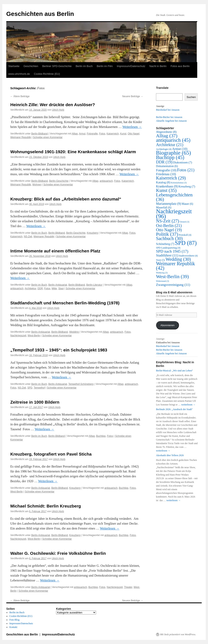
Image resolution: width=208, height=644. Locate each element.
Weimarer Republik (21, 137)
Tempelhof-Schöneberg (81, 384)
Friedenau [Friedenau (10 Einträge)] (166, 174)
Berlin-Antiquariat (58, 285)
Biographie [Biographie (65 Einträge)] (173, 153)
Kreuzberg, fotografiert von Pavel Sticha (51, 454)
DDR (40, 288)
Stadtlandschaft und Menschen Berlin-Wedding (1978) (65, 303)
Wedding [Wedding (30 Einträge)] (178, 259)
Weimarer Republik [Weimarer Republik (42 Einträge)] (175, 266)
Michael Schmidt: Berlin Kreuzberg (46, 506)
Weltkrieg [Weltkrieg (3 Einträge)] (162, 273)
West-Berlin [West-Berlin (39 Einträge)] (172, 276)
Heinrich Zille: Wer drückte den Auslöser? (53, 105)
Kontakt (13, 627)
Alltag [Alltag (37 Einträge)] (167, 136)
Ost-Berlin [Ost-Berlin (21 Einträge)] (169, 226)
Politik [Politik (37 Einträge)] (167, 234)
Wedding (74, 332)
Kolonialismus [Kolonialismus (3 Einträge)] (179, 183)
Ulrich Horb (58, 110)
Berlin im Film (105, 66)
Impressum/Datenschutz (131, 66)
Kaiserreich (113, 134)
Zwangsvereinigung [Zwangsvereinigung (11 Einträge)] (173, 285)
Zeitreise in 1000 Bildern (35, 402)
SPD (30, 388)
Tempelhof (39, 388)
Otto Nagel (134, 134)
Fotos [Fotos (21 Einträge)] (186, 170)
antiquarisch (106, 181)
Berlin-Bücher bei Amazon (169, 117)
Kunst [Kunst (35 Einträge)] (166, 190)
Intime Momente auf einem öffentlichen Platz (55, 251)
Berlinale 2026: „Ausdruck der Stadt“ (174, 409)
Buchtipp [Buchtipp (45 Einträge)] (170, 157)
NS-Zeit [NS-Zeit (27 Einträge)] (167, 221)
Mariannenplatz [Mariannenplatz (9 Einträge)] (168, 204)
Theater (128, 587)
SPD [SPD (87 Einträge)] (186, 243)
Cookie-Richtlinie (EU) (47, 74)
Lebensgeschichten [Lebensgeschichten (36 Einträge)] (174, 197)
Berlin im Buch (84, 66)
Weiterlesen (132, 127)
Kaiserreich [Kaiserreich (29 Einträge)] (171, 178)
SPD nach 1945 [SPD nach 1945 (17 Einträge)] (172, 251)
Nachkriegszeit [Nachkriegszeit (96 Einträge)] (174, 214)
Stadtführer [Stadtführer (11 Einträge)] (167, 255)
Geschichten (31, 66)
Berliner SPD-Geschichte (57, 66)
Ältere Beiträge (20, 96)
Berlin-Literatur (94, 285)
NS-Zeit (28, 237)
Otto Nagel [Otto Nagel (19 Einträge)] (169, 230)
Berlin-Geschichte (59, 181)
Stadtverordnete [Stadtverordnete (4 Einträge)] (188, 256)
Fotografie (92, 134)
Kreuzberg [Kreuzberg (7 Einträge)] (187, 186)
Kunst (123, 134)
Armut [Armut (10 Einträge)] (180, 149)
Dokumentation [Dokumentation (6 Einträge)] (167, 166)
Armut (82, 134)
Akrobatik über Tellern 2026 (170, 455)
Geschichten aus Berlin (40, 14)
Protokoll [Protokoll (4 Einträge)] (185, 235)
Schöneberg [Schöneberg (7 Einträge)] (165, 244)
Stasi (61, 288)
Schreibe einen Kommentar (48, 137)
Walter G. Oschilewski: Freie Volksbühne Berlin (58, 553)
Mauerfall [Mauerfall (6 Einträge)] (164, 208)
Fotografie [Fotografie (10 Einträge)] (166, 170)
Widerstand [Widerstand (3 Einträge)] (162, 281)
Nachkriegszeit (18, 336)
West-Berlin (34, 336)
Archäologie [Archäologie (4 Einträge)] (164, 149)
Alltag (75, 134)
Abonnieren (167, 325)
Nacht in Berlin (158, 66)
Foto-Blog (14, 620)
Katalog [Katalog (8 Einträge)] (163, 182)
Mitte (54, 288)
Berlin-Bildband (40, 134)
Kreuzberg (92, 233)
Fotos (102, 134)
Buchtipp (101, 436)
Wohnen (37, 185)
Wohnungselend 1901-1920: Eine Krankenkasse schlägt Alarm (73, 152)
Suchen (191, 97)
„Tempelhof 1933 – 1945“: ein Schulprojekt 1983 (59, 350)
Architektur (30, 288)
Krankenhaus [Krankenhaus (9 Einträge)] (167, 186)
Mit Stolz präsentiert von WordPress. (178, 634)
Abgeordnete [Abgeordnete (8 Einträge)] (166, 132)
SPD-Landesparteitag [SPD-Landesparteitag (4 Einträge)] (168, 248)
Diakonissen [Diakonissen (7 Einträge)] (183, 162)
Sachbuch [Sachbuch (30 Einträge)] (169, 238)
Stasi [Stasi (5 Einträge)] (160, 260)
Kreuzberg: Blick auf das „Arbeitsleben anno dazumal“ (66, 199)
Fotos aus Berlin (180, 66)
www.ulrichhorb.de (19, 74)
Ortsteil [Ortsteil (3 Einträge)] (184, 222)
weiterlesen (188, 405)
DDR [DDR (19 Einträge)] (164, 162)
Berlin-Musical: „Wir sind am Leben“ (174, 371)
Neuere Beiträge (133, 96)
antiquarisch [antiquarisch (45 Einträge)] (173, 140)
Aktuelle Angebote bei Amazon (171, 121)
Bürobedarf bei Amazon (168, 110)
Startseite (14, 66)
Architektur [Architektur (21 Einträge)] (170, 145)
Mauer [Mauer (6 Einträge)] (187, 204)
